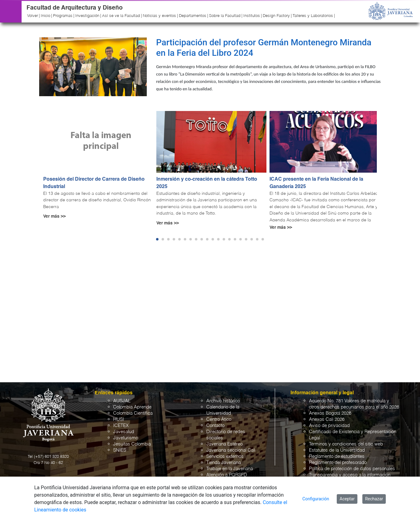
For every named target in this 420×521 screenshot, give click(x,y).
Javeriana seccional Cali (231, 450)
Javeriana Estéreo (224, 444)
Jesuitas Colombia (132, 444)
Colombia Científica (133, 413)
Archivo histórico (223, 401)
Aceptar (347, 499)
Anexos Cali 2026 (327, 419)
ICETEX (121, 426)
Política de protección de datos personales (352, 469)
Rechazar (374, 499)
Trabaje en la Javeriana (230, 469)
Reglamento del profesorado (338, 463)
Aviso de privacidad (329, 426)
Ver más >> (54, 216)
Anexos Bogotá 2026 (330, 413)
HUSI (119, 419)
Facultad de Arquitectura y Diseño (75, 8)
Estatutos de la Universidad (337, 450)
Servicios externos (225, 456)
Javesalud (124, 432)
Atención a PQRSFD (227, 475)
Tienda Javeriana (224, 463)
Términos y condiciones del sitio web (346, 444)
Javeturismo (126, 438)
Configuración (316, 499)
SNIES (120, 450)
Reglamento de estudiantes (337, 456)
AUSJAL (122, 401)
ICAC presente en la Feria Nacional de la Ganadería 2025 (316, 183)
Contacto (215, 426)
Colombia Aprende (132, 407)
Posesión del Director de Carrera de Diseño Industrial (94, 183)
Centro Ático (219, 419)
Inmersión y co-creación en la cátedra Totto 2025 (207, 183)
